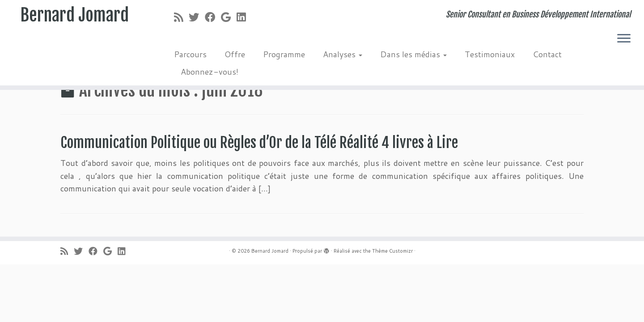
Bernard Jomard (74, 16)
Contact (547, 54)
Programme (284, 54)
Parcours (190, 54)
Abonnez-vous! (210, 72)
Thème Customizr (392, 251)
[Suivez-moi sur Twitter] (197, 17)
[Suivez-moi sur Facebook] (213, 17)
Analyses (343, 54)
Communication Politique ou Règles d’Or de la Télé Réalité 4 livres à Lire (259, 143)
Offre (235, 54)
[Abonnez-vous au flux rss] (181, 17)
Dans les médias (413, 54)
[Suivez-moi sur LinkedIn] (244, 17)
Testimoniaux (490, 54)
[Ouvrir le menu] (624, 39)
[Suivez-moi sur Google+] (229, 17)
